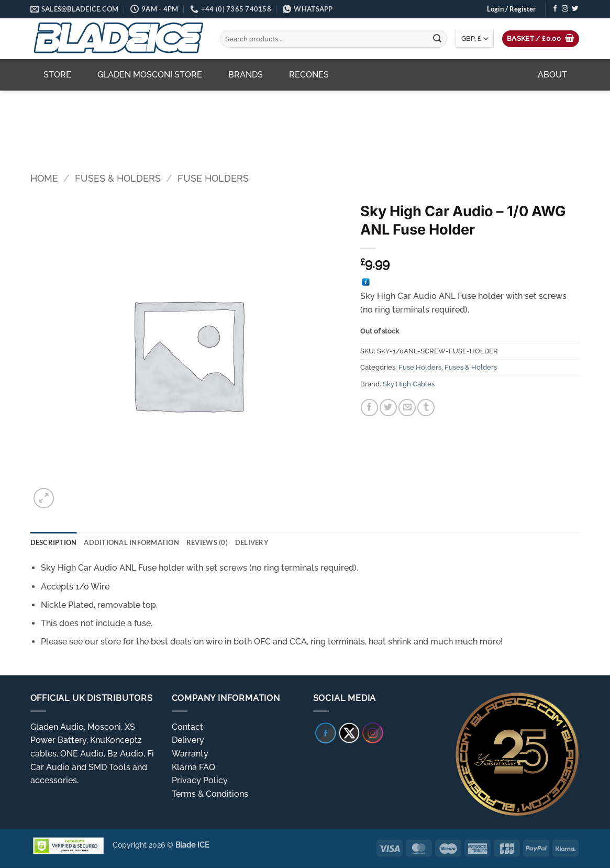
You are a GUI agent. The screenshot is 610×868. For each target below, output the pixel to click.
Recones (309, 75)
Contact (187, 727)
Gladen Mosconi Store (150, 75)
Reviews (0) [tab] (207, 542)
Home (44, 178)
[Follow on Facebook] (555, 9)
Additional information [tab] (131, 542)
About (552, 75)
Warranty (190, 754)
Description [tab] (54, 542)
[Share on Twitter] (388, 408)
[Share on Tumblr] (426, 408)
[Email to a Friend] (407, 408)
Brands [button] (246, 75)
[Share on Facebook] (369, 408)
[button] (511, 9)
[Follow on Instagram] (565, 9)
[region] (305, 124)
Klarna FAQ (193, 767)
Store (57, 75)
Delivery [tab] (252, 542)
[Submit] (437, 39)
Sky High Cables (409, 384)
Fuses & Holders (118, 178)
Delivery (188, 740)
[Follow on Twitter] (575, 9)
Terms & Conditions (210, 794)
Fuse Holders (213, 178)
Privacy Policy (200, 780)
